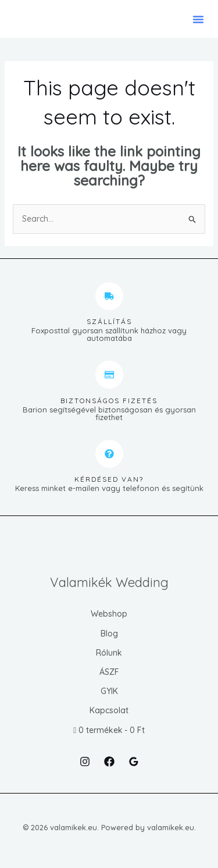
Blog (109, 634)
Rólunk (109, 653)
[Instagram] (85, 762)
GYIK (109, 691)
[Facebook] (109, 762)
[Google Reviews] (134, 762)
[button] (198, 19)
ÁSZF (109, 672)
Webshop (109, 614)
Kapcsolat (109, 710)
